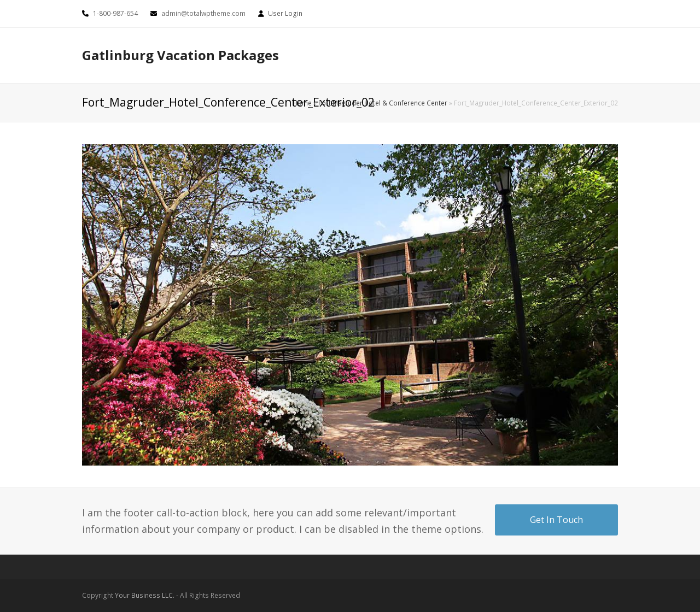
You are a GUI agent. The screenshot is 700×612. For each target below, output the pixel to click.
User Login (285, 13)
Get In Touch (556, 520)
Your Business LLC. (145, 595)
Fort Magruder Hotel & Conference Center (383, 103)
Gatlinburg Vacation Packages (180, 55)
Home (302, 103)
